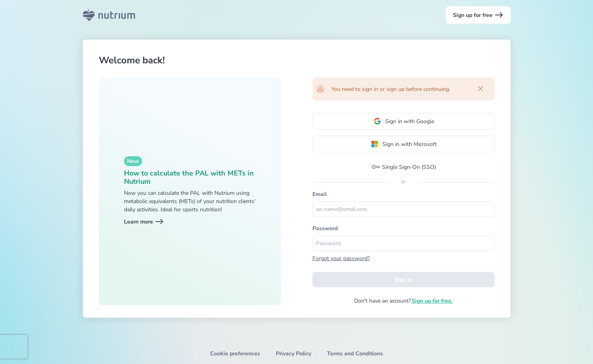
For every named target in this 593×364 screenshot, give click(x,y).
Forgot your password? (341, 258)
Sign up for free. (432, 301)
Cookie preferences (235, 354)
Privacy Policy (294, 354)
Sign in (403, 280)
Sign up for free (478, 15)
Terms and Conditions (355, 354)
